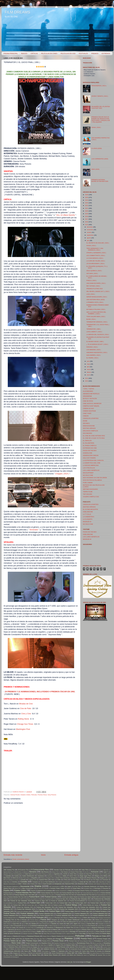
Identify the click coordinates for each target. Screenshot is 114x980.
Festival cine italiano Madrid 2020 (89, 897)
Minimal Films (64, 930)
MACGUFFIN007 (88, 473)
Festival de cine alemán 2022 (46, 899)
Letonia (108, 926)
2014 (87, 378)
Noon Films (65, 932)
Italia (68, 924)
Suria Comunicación (23, 949)
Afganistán (106, 870)
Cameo (17, 880)
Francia (43, 920)
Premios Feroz (86, 939)
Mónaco (72, 930)
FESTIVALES (83, 53)
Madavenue (59, 928)
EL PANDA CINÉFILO (90, 446)
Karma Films (91, 924)
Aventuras (41, 876)
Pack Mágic (83, 934)
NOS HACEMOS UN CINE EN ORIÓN (95, 478)
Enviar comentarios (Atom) (21, 859)
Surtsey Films (36, 949)
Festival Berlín (34, 897)
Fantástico (95, 891)
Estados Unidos (26, 795)
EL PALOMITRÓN (89, 443)
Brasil (82, 878)
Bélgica (97, 876)
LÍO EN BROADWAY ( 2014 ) (96, 264)
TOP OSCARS (87, 494)
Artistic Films (73, 874)
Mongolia (78, 930)
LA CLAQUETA (88, 519)
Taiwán (67, 949)
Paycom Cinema (56, 936)
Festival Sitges (55, 911)
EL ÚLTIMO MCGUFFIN (90, 509)
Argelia (50, 874)
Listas (14, 928)
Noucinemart (82, 932)
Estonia (33, 891)
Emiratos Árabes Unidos (57, 888)
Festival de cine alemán (31, 899)
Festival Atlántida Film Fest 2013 (50, 893)
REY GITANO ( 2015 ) (93, 286)
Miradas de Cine (26, 704)
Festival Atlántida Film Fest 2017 (71, 893)
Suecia (91, 947)
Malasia (83, 928)
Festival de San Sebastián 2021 (81, 899)
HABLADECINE (88, 512)
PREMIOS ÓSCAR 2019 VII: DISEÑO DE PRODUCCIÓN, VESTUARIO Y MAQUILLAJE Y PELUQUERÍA (101, 120)
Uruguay (15, 953)
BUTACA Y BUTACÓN (90, 399)
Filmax (72, 918)
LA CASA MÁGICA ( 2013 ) (95, 258)
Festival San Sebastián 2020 (69, 909)
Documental (25, 886)
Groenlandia (105, 920)
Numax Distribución (15, 934)
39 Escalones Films (23, 870)
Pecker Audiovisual (68, 936)
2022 (87, 205)
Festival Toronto (10, 913)
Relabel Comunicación (32, 943)
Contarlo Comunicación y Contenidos (68, 882)
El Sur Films (77, 887)
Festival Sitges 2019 (71, 911)
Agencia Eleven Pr (8, 872)
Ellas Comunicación (28, 888)
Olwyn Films (47, 934)
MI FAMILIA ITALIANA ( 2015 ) (96, 309)
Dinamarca (81, 884)
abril (88, 367)
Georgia (62, 920)
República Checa (46, 943)
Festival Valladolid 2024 (64, 915)
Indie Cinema (7, 924)
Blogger (89, 962)
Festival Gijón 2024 (45, 905)
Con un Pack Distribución (48, 882)
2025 (87, 197)
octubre (89, 232)
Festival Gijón (35, 903)
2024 (87, 200)
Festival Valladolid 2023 (47, 916)
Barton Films (73, 876)
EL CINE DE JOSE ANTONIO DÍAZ (94, 436)
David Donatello (47, 884)
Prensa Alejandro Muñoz (86, 941)
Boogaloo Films (50, 878)
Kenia (107, 924)
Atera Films (89, 874)
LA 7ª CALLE (87, 514)
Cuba (39, 884)
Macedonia (50, 928)
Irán (27, 924)
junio (88, 361)
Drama (38, 886)
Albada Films (18, 872)
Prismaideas (98, 941)
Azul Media (58, 876)
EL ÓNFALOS (87, 441)
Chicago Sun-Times (25, 724)
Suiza (98, 947)
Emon (69, 888)
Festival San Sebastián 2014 (45, 907)
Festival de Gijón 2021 (62, 899)
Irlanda (34, 924)
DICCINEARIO (88, 433)
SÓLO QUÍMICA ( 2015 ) (94, 271)
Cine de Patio (26, 708)
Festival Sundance (101, 911)
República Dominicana (60, 943)
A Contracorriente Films (40, 870)
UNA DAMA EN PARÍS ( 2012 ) (96, 283)
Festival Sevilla (39, 911)
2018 (87, 216)
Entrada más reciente (13, 855)
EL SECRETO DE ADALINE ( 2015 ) (98, 243)
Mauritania (29, 930)
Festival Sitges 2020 (87, 911)
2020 (87, 211)
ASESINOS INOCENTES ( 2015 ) (97, 352)
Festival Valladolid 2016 (64, 914)
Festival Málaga (71, 905)
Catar (53, 880)
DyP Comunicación (54, 887)
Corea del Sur (84, 882)
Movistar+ (97, 930)
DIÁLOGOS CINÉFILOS (90, 431)
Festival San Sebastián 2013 (25, 907)
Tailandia (60, 949)
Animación (95, 872)
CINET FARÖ (87, 413)
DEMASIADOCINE (89, 426)
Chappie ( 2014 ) (62, 474)
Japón (75, 924)
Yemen (85, 955)
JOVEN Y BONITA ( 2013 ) (100, 96)
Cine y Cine (26, 714)
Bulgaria (102, 878)
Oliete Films (38, 934)
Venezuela (38, 953)
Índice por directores (83, 922)
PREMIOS (95, 53)
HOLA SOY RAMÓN (89, 458)
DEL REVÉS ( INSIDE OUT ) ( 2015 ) (98, 291)
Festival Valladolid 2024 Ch (82, 916)
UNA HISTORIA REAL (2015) (96, 300)
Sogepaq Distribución (49, 947)
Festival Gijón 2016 (65, 903)
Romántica (107, 943)
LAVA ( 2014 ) (91, 294)
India (58, 922)
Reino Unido (16, 943)
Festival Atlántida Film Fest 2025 (18, 897)
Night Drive (58, 932)
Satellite (51, 945)
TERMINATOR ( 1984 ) (94, 329)
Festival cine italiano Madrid (70, 897)
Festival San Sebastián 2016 (90, 907)
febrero (89, 372)
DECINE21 (86, 423)
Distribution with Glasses (94, 884)
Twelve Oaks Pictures (88, 951)
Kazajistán (101, 924)
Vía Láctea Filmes (95, 953)
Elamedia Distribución (90, 887)
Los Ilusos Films (30, 928)
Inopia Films (16, 924)
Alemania (33, 872)
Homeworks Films (34, 922)
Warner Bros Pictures (51, 955)
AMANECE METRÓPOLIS (91, 394)
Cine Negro (96, 880)
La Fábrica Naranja (53, 926)
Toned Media (45, 951)
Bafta (65, 876)
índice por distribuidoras (96, 922)
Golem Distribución (74, 920)
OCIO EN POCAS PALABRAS (92, 480)
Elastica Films (104, 887)
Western (64, 955)
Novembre (91, 932)
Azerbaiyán (50, 876)
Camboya (10, 880)
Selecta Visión (71, 945)
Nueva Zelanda (100, 932)
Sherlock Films (14, 947)
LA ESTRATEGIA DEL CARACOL (93, 460)
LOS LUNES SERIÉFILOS (91, 470)
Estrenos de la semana (45, 891)
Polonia (50, 939)
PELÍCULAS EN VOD (68, 53)
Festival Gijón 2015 (51, 903)
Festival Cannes (51, 897)
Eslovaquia (97, 888)
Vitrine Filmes (9, 955)
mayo (89, 364)
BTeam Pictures (92, 878)
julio (88, 241)
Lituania (21, 928)
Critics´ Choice (22, 884)
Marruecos (11, 930)
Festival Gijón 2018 (97, 903)
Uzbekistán (23, 953)
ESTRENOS (106, 53)
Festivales (40, 918)
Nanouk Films (27, 932)
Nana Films (18, 932)
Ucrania (99, 951)
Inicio (43, 855)
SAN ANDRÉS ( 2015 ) (94, 355)
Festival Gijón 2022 (32, 905)
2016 (87, 222)
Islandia (54, 924)
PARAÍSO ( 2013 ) (92, 347)
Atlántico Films (98, 874)
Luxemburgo (40, 928)
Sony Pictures (52, 795)
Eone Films (77, 888)
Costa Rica (101, 882)
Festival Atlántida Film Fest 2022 (65, 895)
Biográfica (35, 878)
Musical (10, 932)
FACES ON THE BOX (90, 450)
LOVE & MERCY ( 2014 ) (94, 332)
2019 (87, 214)
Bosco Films (60, 878)
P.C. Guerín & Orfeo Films (71, 934)
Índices (106, 922)
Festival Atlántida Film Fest (26, 893)
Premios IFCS (46, 941)
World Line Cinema (75, 955)
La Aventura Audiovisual (37, 926)
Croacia (32, 884)
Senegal (90, 945)
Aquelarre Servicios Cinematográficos (13, 874)
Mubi (103, 930)
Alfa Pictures (45, 872)
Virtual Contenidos (106, 953)
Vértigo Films (82, 953)
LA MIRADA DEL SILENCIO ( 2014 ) (98, 334)
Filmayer (79, 918)
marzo (89, 369)
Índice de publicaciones (69, 922)
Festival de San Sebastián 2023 (21, 901)
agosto (89, 238)
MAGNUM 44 (87, 522)
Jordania (83, 924)
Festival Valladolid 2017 (82, 914)
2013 (87, 381)
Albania (25, 872)
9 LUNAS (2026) (97, 148)
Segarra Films (60, 945)
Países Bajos (106, 933)
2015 (87, 225)
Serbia (96, 945)
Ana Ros (87, 872)
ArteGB (65, 874)
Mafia (77, 928)
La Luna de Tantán (64, 926)
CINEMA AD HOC (88, 408)
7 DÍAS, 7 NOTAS (88, 389)
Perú (21, 939)
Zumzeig (15, 957)
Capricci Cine (33, 880)
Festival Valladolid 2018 (100, 914)
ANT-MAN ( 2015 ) (92, 273)
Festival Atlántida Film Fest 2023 (86, 895)
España (6, 890)
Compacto (35, 882)
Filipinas (51, 918)
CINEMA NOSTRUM (89, 411)
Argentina (57, 874)
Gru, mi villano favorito (66, 215)
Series (103, 945)
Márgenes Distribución (98, 928)
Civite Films (7, 882)
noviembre (90, 230)
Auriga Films (107, 874)
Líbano (8, 928)
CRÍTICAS (34, 53)
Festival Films (22, 903)
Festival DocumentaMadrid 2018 (96, 901)
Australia (8, 876)
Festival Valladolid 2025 (100, 915)
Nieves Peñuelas (48, 932)
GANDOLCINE (88, 453)
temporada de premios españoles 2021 (82, 949)
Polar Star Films (41, 939)
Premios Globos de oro (12, 941)
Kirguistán (6, 926)
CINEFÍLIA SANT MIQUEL (91, 406)
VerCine (46, 953)
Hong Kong (43, 922)
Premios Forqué (102, 939)
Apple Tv (106, 872)
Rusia (32, 945)
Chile (59, 880)
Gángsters (54, 920)
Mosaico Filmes (86, 930)
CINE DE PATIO (88, 401)
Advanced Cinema (97, 870)
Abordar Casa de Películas (62, 870)
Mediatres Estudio (46, 930)
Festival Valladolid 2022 (29, 915)
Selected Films (82, 945)
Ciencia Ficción (15, 795)
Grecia (97, 920)
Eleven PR (17, 888)
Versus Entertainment (58, 953)
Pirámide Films (29, 939)
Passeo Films (46, 936)
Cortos (94, 882)
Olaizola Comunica (28, 934)
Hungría (51, 922)
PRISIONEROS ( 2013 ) (99, 86)
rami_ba (70, 962)
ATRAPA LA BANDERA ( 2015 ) (96, 253)
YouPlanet (92, 955)
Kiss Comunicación (16, 926)
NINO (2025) (95, 169)
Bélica (105, 876)
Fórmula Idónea (34, 920)
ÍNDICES (24, 53)
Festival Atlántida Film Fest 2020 (24, 895)
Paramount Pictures (33, 936)
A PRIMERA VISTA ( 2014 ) (95, 302)
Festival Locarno (58, 905)
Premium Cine (73, 941)
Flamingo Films (10, 920)
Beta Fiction (7, 878)
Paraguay (23, 936)
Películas (34, 795)
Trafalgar (53, 951)
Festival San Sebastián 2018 (26, 909)
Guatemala (7, 922)
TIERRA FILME (88, 492)
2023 (87, 203)
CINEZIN (86, 416)
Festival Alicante (8, 893)
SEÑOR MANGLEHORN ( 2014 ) (97, 297)
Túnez (70, 951)
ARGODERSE (87, 396)
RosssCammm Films (13, 945)
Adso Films (85, 870)
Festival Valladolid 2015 (46, 914)
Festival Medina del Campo (90, 905)
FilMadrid (65, 918)
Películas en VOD (9, 939)
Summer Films (107, 947)
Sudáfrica (84, 947)
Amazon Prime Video (76, 872)
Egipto (69, 887)
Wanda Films (36, 955)
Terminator (34, 530)
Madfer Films (70, 928)
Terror (26, 951)
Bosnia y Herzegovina (72, 878)
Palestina (15, 936)
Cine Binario (87, 880)
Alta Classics (65, 872)
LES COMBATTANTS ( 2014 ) (96, 255)
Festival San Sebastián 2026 (24, 911)
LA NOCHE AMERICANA (91, 465)
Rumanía (24, 945)
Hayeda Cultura (16, 922)
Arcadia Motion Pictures (40, 874)
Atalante (81, 874)
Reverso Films (71, 943)
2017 (87, 219)
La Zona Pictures (91, 926)
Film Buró (57, 918)
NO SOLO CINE (88, 475)
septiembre (90, 235)
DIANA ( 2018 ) (96, 127)
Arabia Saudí (28, 874)
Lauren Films (101, 926)
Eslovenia (106, 888)
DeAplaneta (58, 884)
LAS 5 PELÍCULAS (89, 468)
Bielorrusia (16, 878)
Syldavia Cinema (49, 949)
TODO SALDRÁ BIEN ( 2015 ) (96, 317)
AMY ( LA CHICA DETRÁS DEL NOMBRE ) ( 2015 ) (96, 313)
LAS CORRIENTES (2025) (100, 159)
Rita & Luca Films (97, 943)
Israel (61, 924)
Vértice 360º (71, 953)
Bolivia (43, 878)
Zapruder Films (102, 955)
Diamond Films (70, 884)
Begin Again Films (86, 876)
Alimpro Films (56, 872)
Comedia (24, 882)
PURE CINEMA (88, 483)
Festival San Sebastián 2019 (47, 909)
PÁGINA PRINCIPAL (11, 53)
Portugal (58, 939)
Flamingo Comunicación (104, 918)
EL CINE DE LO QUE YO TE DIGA (94, 438)
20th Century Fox (9, 870)
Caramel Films (43, 880)
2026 (87, 195)
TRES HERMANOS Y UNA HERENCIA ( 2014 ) (95, 249)
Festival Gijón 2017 (81, 903)
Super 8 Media (10, 949)
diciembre (90, 227)
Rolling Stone (23, 719)
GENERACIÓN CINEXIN (91, 455)
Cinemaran (105, 880)
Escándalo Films (88, 888)
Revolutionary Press (83, 943)
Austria (16, 876)
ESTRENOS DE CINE (90, 448)
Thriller (34, 951)
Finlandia (93, 918)
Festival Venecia (25, 918)
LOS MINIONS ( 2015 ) (94, 350)
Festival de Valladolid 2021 (59, 901)
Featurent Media (105, 891)
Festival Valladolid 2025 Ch (10, 918)
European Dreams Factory (82, 891)
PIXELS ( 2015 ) (92, 280)
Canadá (23, 880)
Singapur (35, 947)
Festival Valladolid (27, 913)
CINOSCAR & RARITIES (91, 418)
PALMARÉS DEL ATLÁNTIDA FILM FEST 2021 (101, 107)
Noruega (73, 932)
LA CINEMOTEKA (89, 517)
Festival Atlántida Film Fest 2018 (91, 893)
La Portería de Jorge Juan (77, 926)
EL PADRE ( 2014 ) (92, 358)
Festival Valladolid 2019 (11, 915)
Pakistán (9, 936)
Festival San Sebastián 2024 (90, 909)
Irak (23, 924)
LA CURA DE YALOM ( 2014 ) (96, 261)
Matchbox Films (20, 930)
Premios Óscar (42, 795)
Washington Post (23, 729)
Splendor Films (74, 947)
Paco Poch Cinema (94, 934)
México (55, 930)
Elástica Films (8, 888)
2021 (87, 208)
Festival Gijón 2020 (19, 905)
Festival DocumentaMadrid (77, 901)
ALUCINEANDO (88, 391)
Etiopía (70, 891)
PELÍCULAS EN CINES (49, 53)
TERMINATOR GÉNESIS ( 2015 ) (97, 322)
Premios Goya (32, 941)
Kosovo (25, 926)
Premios (69, 938)
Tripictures (62, 951)
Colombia (14, 882)
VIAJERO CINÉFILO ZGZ (91, 497)
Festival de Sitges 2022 (41, 901)
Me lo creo (36, 930)
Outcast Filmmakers (57, 934)
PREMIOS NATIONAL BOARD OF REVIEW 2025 (100, 180)
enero (89, 375)
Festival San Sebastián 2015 (68, 907)
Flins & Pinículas (22, 920)
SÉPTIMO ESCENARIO (90, 489)
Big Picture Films (25, 878)
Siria (41, 947)
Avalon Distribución (28, 876)
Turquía (77, 951)
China (66, 880)
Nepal (34, 932)
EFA (63, 886)
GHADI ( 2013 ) (91, 246)
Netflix (39, 932)
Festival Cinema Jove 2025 (16, 899)
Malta (88, 928)
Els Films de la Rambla (42, 888)
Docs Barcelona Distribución (11, 887)
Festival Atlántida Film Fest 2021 (46, 895)
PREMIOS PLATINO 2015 (95, 289)
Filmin (85, 918)
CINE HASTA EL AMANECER (92, 403)
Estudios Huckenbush (61, 891)
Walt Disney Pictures (22, 955)
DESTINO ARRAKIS (89, 428)
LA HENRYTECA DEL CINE (92, 463)
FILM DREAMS (17, 12)
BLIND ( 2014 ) (91, 319)
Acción (76, 870)
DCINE (85, 421)
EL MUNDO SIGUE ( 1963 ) (95, 342)
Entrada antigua (71, 855)
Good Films (88, 920)
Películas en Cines (99, 936)
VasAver (31, 953)
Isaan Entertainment (44, 924)
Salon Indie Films (42, 945)
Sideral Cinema (26, 947)
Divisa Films (106, 884)
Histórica (24, 922)
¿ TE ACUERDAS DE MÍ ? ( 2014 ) (97, 344)
